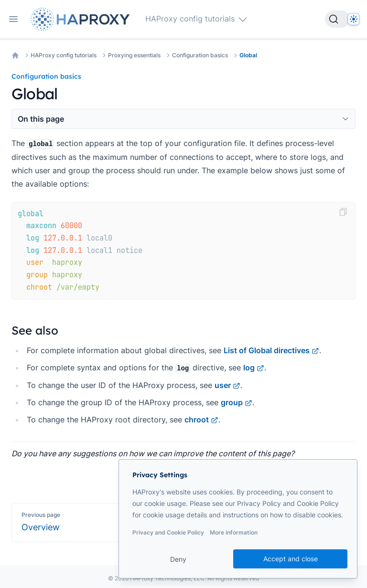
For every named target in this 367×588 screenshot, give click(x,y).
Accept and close (291, 559)
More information (234, 532)
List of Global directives (271, 350)
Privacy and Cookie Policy (168, 532)
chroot (201, 420)
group (237, 402)
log (254, 367)
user (227, 385)
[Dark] (354, 19)
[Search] (337, 19)
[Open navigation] (13, 19)
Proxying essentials (134, 55)
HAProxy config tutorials (64, 55)
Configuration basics (200, 55)
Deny (178, 559)
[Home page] (82, 19)
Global (248, 55)
